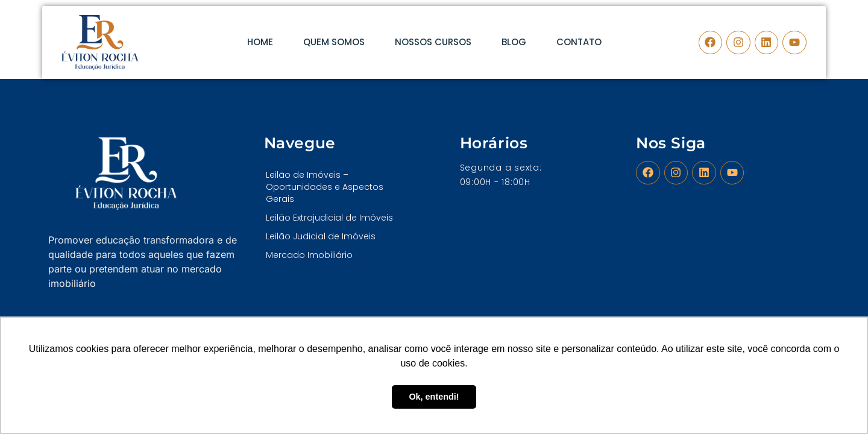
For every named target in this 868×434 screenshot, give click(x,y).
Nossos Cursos (433, 42)
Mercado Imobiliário (309, 255)
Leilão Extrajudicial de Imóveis (329, 218)
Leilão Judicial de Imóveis (321, 236)
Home (260, 42)
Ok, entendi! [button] (434, 397)
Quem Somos (334, 42)
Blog (514, 42)
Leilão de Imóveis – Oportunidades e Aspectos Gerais (325, 187)
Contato (579, 42)
